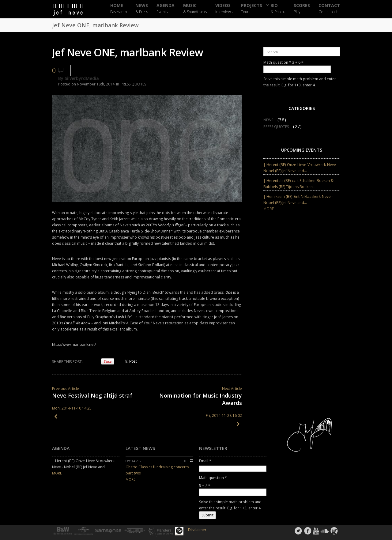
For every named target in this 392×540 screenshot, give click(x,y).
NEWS (142, 9)
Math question (277, 62)
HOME (119, 9)
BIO (278, 8)
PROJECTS (252, 9)
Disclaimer (197, 530)
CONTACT (329, 9)
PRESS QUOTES (133, 84)
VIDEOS (224, 9)
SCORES (302, 9)
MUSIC (195, 9)
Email (205, 461)
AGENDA (166, 9)
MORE (269, 209)
